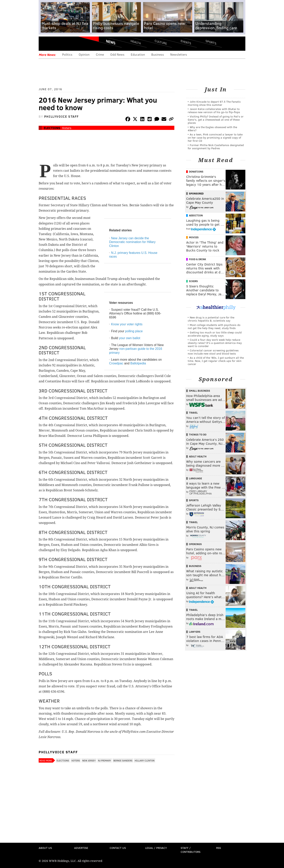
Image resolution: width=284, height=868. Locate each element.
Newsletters (179, 54)
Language (195, 478)
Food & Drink (198, 259)
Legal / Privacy (156, 848)
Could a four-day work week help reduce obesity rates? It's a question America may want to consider (215, 343)
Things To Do (198, 434)
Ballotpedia (138, 363)
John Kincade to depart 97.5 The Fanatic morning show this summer (214, 103)
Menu (45, 44)
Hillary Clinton (145, 760)
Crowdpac (116, 363)
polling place (134, 331)
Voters (67, 128)
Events (186, 42)
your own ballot (130, 338)
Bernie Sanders (123, 760)
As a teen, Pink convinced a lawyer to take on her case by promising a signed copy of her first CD (215, 137)
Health (136, 42)
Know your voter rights (127, 324)
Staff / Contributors (191, 850)
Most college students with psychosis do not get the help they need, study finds (214, 326)
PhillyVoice (66, 43)
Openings (195, 544)
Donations (196, 172)
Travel (193, 413)
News (111, 42)
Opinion (84, 54)
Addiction (196, 215)
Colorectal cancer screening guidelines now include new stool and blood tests (213, 352)
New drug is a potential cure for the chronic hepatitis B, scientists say (211, 319)
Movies (194, 237)
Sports (211, 42)
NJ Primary (105, 760)
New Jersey (89, 760)
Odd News (117, 54)
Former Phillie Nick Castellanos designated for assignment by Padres (216, 147)
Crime (100, 54)
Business (158, 54)
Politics (67, 54)
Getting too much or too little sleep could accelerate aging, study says (215, 334)
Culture (161, 42)
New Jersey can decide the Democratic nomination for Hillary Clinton (132, 242)
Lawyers (195, 632)
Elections (52, 128)
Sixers (193, 281)
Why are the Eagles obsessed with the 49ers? (212, 129)
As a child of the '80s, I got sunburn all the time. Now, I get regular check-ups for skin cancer (216, 361)
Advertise (81, 848)
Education (138, 54)
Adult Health (198, 456)
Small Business (199, 391)
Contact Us (118, 848)
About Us (45, 848)
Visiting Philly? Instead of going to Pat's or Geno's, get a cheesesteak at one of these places (216, 120)
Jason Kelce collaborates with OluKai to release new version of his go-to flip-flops (214, 110)
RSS (219, 848)
